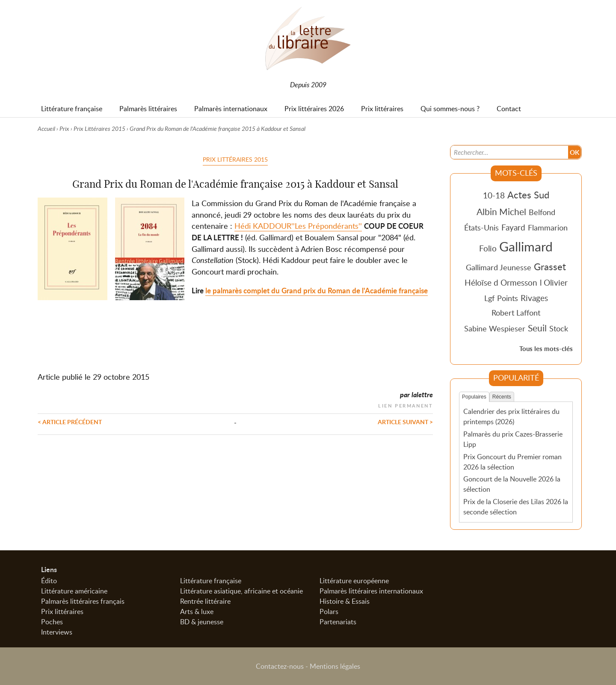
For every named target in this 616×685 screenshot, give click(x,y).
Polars (329, 611)
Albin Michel (501, 212)
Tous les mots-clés (546, 349)
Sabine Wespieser (495, 328)
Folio (488, 248)
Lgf (489, 298)
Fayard (513, 227)
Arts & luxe (197, 611)
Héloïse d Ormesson (501, 282)
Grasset (550, 266)
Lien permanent (406, 405)
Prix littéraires (62, 611)
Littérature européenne (354, 581)
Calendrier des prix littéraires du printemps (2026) (511, 416)
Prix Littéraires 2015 (99, 128)
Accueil (46, 128)
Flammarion (548, 227)
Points (508, 298)
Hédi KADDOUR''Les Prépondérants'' (298, 226)
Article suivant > (405, 422)
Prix (64, 128)
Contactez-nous (280, 666)
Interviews (57, 632)
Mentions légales (335, 666)
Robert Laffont (516, 313)
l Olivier (554, 282)
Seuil (537, 328)
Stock (559, 328)
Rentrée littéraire (205, 601)
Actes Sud (528, 195)
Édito (49, 581)
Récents (502, 397)
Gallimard (526, 246)
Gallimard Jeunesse (499, 267)
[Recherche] (509, 152)
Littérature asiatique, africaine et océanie (241, 591)
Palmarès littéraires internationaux (371, 591)
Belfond (542, 212)
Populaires (474, 397)
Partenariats (338, 622)
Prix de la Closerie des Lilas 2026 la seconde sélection (516, 507)
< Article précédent (70, 422)
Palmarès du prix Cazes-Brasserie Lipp (513, 439)
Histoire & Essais (345, 601)
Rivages (534, 298)
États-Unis (481, 227)
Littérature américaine (74, 591)
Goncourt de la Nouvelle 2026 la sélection (512, 484)
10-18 (494, 195)
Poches (52, 622)
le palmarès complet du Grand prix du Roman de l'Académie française (317, 291)
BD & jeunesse (202, 622)
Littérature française (211, 581)
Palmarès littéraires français (83, 601)
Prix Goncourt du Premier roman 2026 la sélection (512, 462)
